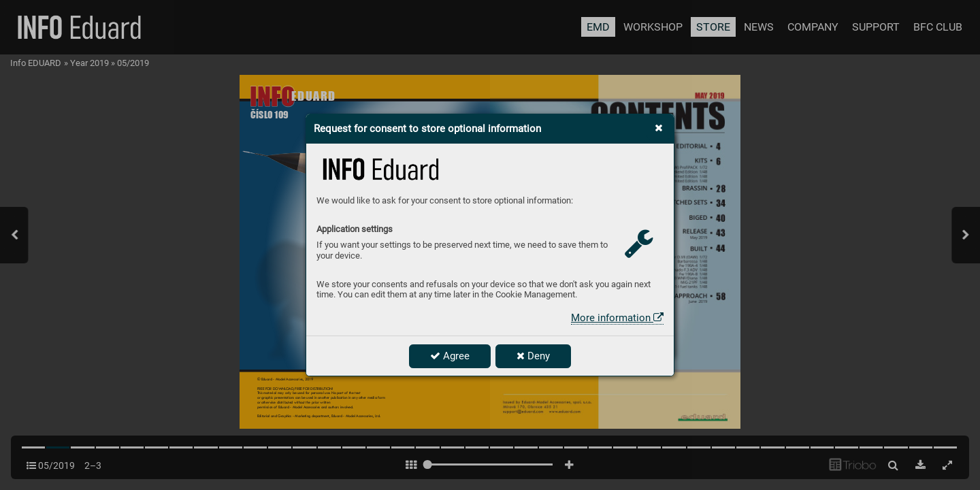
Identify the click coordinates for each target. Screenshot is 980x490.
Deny (533, 356)
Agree (450, 356)
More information (617, 318)
